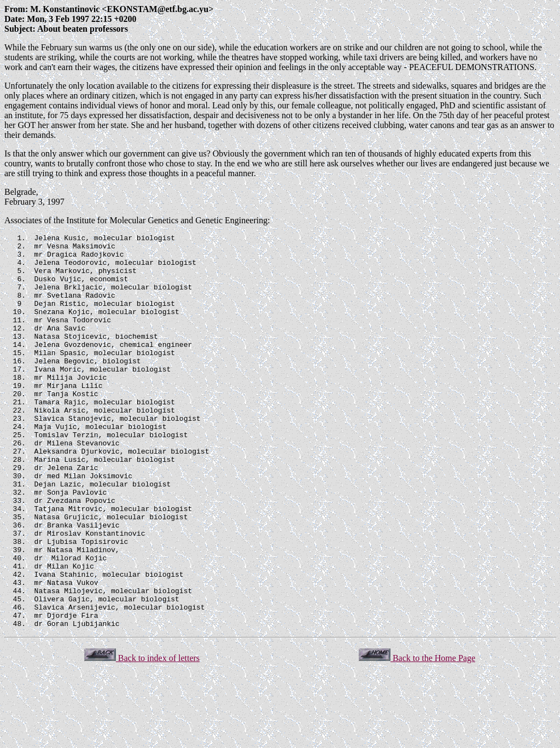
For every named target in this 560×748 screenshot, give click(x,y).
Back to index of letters (142, 737)
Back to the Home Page (417, 737)
